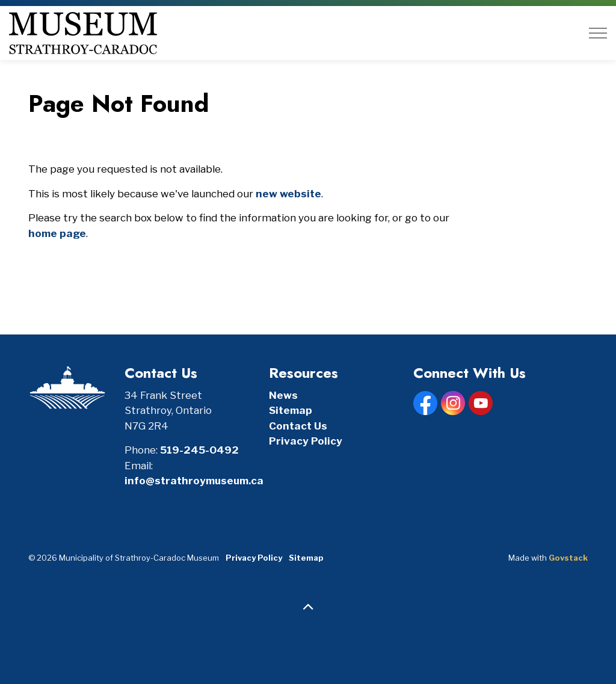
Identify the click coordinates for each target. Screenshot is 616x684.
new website (288, 194)
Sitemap (291, 410)
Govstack (568, 558)
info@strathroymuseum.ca (194, 481)
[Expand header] (598, 33)
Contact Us (298, 426)
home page (57, 233)
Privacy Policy (306, 441)
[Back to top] (308, 607)
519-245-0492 (199, 450)
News (283, 395)
